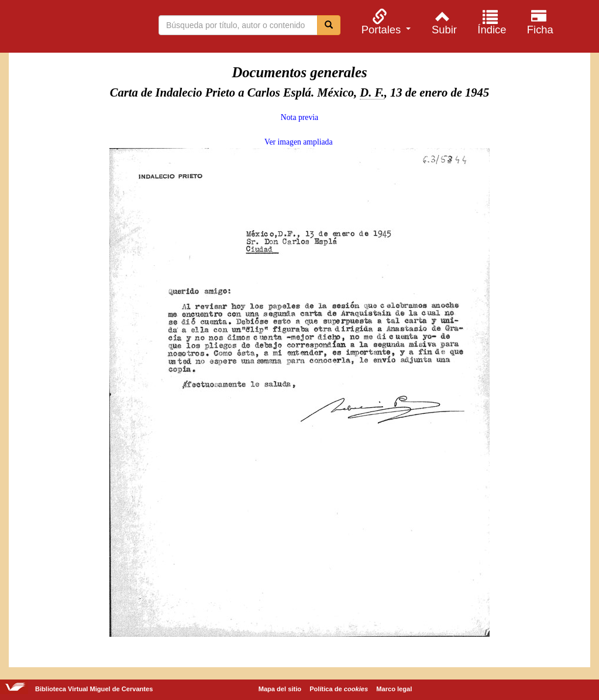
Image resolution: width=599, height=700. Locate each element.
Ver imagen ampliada (299, 142)
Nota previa (299, 117)
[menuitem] (384, 22)
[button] (384, 22)
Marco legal (394, 689)
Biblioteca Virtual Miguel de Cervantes (70, 28)
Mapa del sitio (280, 689)
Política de (339, 689)
